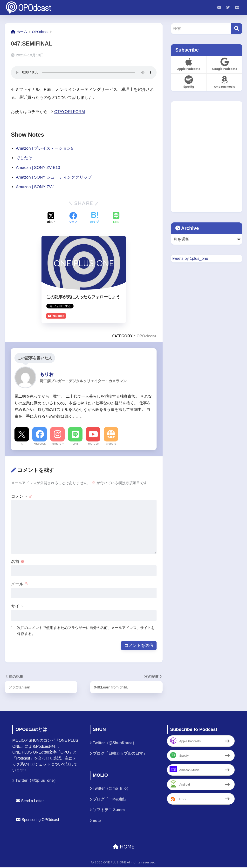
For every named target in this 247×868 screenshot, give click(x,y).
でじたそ (24, 158)
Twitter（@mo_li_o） (112, 789)
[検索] (237, 29)
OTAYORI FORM (70, 112)
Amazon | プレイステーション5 (45, 148)
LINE (75, 443)
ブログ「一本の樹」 (110, 800)
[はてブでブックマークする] (95, 218)
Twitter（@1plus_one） (37, 781)
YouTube (93, 443)
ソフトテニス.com (109, 811)
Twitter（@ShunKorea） (115, 743)
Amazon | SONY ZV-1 (36, 187)
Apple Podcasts (189, 64)
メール (20, 584)
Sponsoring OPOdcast (38, 820)
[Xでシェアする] (51, 218)
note (97, 822)
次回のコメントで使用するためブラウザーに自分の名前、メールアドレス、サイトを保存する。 (86, 631)
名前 (18, 561)
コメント (22, 496)
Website (111, 443)
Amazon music (224, 82)
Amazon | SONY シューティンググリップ (54, 177)
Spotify (189, 82)
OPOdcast (147, 336)
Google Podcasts (224, 64)
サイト (17, 606)
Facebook (40, 443)
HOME (124, 848)
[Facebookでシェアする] (73, 218)
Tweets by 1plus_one (190, 258)
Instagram (57, 443)
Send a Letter (30, 801)
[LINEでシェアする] (116, 218)
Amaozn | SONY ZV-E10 (38, 167)
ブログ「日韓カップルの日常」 (120, 754)
